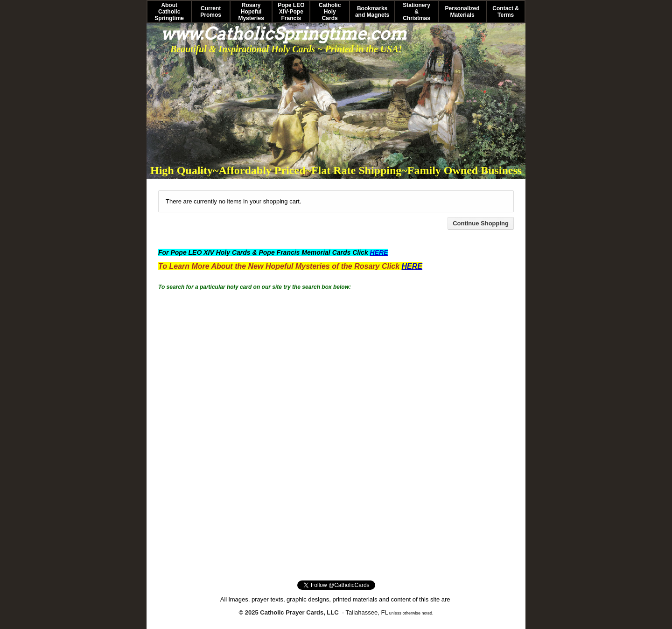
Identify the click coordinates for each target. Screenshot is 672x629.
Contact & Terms (506, 12)
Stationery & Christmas (416, 12)
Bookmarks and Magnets (372, 12)
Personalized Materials (462, 12)
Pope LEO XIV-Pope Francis (291, 12)
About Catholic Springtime (169, 12)
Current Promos (211, 12)
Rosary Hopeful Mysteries (251, 12)
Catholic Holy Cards (330, 12)
